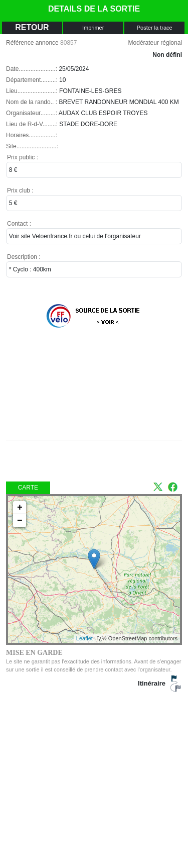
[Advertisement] (86, 391)
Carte (28, 488)
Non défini (167, 55)
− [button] (20, 521)
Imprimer (93, 28)
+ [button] (20, 508)
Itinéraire (152, 683)
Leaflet (84, 638)
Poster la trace (155, 28)
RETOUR (32, 27)
